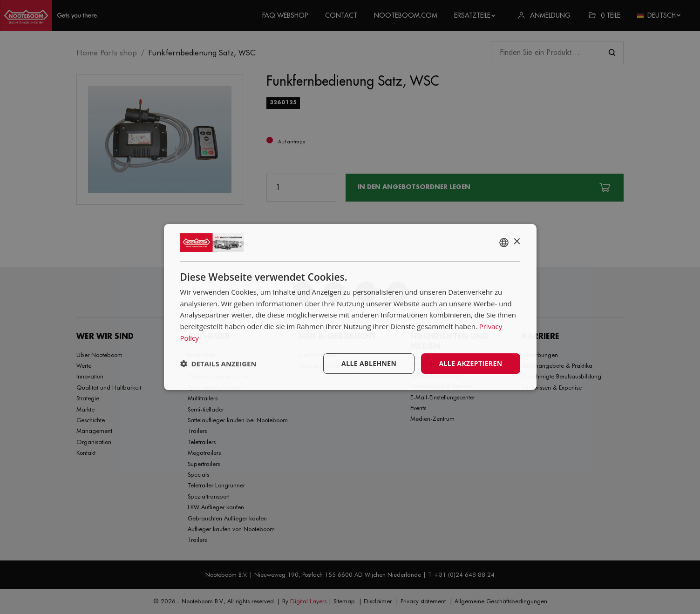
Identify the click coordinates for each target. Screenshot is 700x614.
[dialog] (350, 307)
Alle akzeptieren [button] (470, 363)
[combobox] (504, 243)
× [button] (517, 242)
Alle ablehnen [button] (369, 363)
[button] (218, 364)
